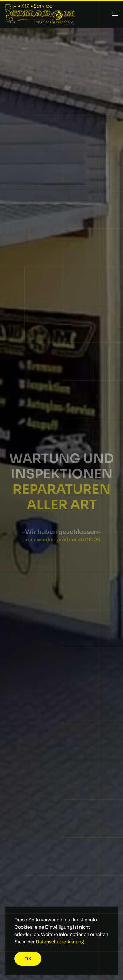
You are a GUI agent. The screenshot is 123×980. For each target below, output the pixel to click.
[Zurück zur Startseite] (40, 14)
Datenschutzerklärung (60, 942)
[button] (115, 14)
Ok (28, 959)
